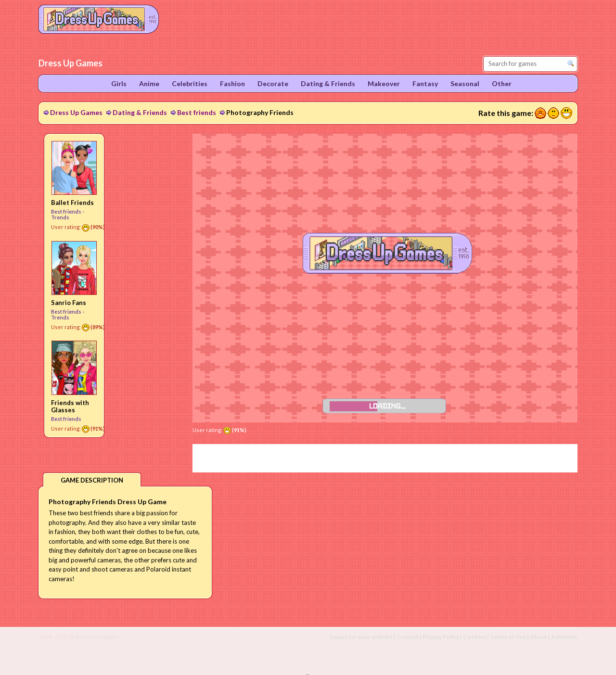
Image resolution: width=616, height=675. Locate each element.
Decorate (273, 83)
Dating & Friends (140, 112)
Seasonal (465, 83)
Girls (119, 83)
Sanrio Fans (69, 303)
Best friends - (68, 211)
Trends (60, 217)
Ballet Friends (72, 203)
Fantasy (425, 83)
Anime (149, 83)
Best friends (197, 112)
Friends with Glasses (70, 406)
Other (502, 83)
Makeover (384, 83)
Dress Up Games (76, 112)
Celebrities (190, 83)
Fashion (232, 83)
